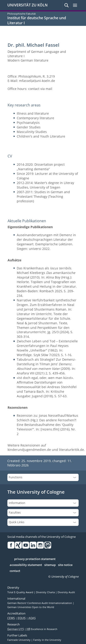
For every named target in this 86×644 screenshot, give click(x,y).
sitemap (50, 565)
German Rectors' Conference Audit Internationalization (40, 603)
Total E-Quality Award (21, 592)
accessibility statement (26, 565)
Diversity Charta (46, 592)
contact (15, 571)
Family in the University (47, 640)
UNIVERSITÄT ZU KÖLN (28, 5)
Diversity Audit (66, 592)
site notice (65, 565)
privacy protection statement (35, 559)
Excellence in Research (42, 629)
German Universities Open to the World (31, 607)
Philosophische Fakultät (22, 14)
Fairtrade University (19, 640)
